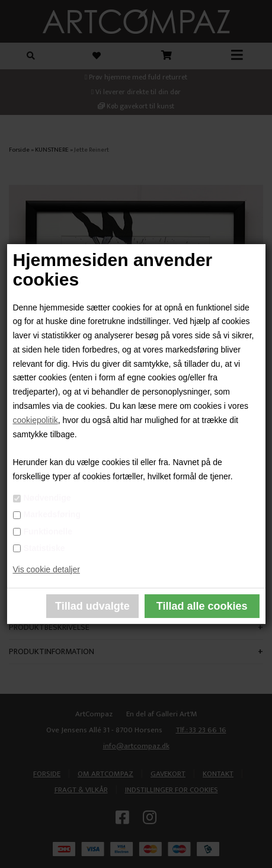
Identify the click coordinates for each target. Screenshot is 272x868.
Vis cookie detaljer (46, 569)
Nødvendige (47, 498)
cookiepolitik (35, 420)
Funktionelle (47, 531)
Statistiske (44, 548)
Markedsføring (52, 514)
